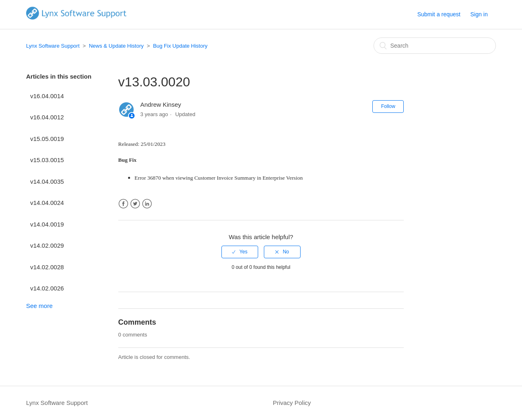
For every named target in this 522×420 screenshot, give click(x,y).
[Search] (435, 46)
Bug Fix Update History (180, 46)
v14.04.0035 (47, 181)
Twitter (135, 204)
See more (39, 306)
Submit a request (439, 14)
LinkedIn (147, 204)
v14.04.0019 (47, 224)
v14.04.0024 (47, 203)
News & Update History (116, 46)
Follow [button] (388, 106)
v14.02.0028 (47, 267)
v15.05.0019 (47, 139)
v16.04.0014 (47, 96)
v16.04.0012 (47, 117)
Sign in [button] (479, 14)
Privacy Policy (292, 403)
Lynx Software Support (53, 46)
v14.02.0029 (47, 245)
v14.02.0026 (47, 288)
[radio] (240, 252)
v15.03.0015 (47, 160)
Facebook (123, 204)
